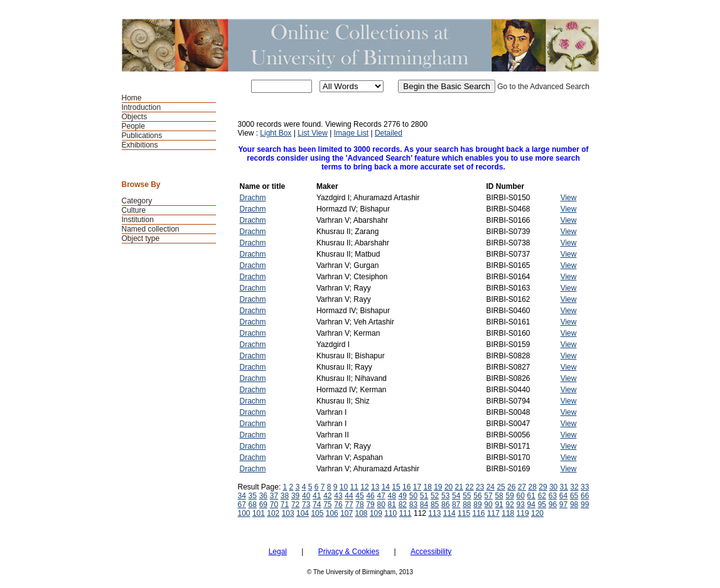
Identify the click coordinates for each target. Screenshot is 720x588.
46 (370, 496)
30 (553, 487)
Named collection (151, 229)
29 (543, 487)
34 (242, 496)
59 (509, 496)
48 (392, 496)
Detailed (389, 133)
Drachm (253, 198)
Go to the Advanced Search (543, 87)
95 (542, 505)
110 (390, 513)
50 (413, 496)
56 (477, 496)
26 (511, 487)
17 (417, 487)
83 (413, 505)
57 (488, 496)
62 (542, 496)
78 (359, 505)
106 (332, 513)
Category (137, 201)
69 (263, 505)
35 (253, 496)
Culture (134, 210)
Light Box (276, 133)
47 (381, 496)
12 (364, 487)
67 (242, 505)
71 (285, 505)
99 (585, 505)
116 (478, 513)
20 (449, 487)
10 (344, 487)
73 (306, 505)
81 (392, 505)
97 (563, 505)
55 (467, 496)
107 (347, 513)
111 (406, 513)
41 (317, 496)
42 (327, 496)
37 (274, 496)
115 (464, 513)
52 (435, 496)
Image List (351, 133)
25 (501, 487)
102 (273, 513)
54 (456, 496)
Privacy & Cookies (349, 552)
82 (403, 505)
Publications (142, 136)
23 (480, 487)
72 (295, 505)
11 (354, 487)
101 (259, 513)
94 (531, 505)
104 (303, 513)
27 (522, 487)
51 (424, 496)
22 (469, 487)
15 (396, 487)
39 (295, 496)
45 (359, 496)
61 (531, 496)
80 (381, 505)
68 (253, 505)
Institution (138, 220)
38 (285, 496)
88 (467, 505)
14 (386, 487)
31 (564, 487)
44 (349, 496)
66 (585, 496)
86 (445, 505)
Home (132, 98)
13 (375, 487)
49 (403, 496)
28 (533, 487)
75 (327, 505)
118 (508, 513)
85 (435, 505)
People (133, 126)
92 (509, 505)
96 (553, 505)
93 (521, 505)
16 (406, 487)
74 (317, 505)
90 (488, 505)
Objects (135, 117)
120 (537, 513)
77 (349, 505)
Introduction (142, 107)
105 (317, 513)
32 (574, 487)
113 (434, 513)
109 (376, 513)
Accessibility (431, 552)
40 (306, 496)
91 (499, 505)
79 (370, 505)
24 (491, 487)
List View (313, 133)
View (569, 198)
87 (456, 505)
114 (449, 513)
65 (574, 496)
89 (477, 505)
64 (563, 496)
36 (263, 496)
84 (424, 505)
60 (521, 496)
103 (288, 513)
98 (574, 505)
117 (493, 513)
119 (523, 513)
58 (499, 496)
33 (585, 487)
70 (274, 505)
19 (438, 487)
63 (553, 496)
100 (244, 513)
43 (338, 496)
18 (427, 487)
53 (445, 496)
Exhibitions (140, 145)
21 (459, 487)
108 (362, 513)
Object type (141, 238)
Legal (278, 552)
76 (338, 505)
